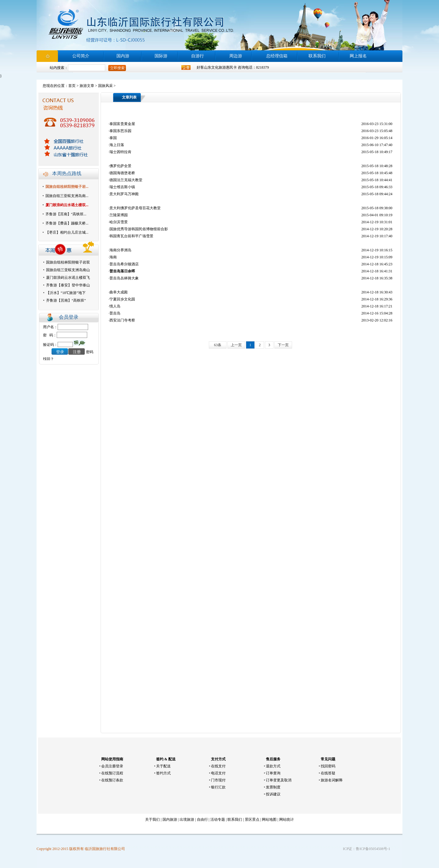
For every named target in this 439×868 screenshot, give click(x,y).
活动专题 (218, 820)
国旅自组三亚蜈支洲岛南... (67, 196)
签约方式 (163, 773)
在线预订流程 (112, 773)
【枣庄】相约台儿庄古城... (67, 232)
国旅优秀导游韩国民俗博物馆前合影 (139, 229)
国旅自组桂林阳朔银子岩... (67, 187)
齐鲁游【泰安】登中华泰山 (68, 285)
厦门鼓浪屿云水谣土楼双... (67, 205)
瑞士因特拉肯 (120, 152)
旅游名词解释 (332, 780)
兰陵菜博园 (119, 215)
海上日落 (117, 145)
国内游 (123, 56)
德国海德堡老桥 (122, 173)
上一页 (236, 345)
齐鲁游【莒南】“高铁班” (66, 300)
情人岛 (115, 306)
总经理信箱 (277, 56)
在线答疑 (328, 773)
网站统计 (287, 820)
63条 (218, 345)
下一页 (283, 345)
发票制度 (273, 787)
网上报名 (358, 56)
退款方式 (273, 766)
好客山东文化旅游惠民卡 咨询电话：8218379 (233, 67)
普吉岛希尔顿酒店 (124, 264)
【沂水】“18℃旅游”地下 (66, 293)
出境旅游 (187, 820)
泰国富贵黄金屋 (122, 124)
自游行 (198, 56)
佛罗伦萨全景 (120, 166)
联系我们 (317, 56)
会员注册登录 (112, 766)
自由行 (202, 820)
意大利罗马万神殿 (124, 194)
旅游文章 (87, 86)
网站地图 (269, 820)
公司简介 (81, 56)
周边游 (236, 56)
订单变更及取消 (279, 780)
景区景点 (252, 820)
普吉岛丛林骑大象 (124, 278)
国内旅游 (170, 820)
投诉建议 (273, 794)
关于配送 (163, 766)
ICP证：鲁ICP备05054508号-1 (367, 849)
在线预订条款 (112, 780)
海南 (113, 257)
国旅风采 (105, 86)
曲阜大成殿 (119, 292)
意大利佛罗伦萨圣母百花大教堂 (135, 208)
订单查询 (273, 773)
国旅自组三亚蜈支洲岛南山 (68, 270)
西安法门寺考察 (122, 320)
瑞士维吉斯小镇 (122, 187)
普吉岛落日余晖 (122, 271)
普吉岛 (115, 313)
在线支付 (218, 766)
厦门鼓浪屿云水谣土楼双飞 (68, 278)
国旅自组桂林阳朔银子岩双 (68, 262)
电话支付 (218, 773)
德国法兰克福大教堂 (126, 180)
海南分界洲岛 (120, 250)
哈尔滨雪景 (119, 222)
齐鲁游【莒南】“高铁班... (66, 214)
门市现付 (218, 780)
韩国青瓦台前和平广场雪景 (131, 236)
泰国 (113, 138)
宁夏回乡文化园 (122, 299)
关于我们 (152, 820)
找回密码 (328, 766)
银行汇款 (218, 787)
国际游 (161, 56)
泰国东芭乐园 (120, 131)
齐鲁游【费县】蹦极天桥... (67, 223)
